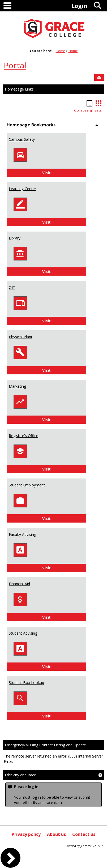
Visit (61, 172)
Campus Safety (22, 139)
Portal (15, 65)
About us (56, 834)
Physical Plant (21, 337)
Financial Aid (19, 584)
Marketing (17, 386)
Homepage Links (19, 89)
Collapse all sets (88, 110)
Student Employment (27, 485)
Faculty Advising (22, 534)
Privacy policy (26, 834)
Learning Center (22, 189)
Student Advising (23, 633)
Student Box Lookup (26, 683)
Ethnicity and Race (20, 775)
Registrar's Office (23, 436)
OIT (12, 287)
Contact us (84, 834)
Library (15, 238)
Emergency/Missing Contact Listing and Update (45, 745)
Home (60, 51)
